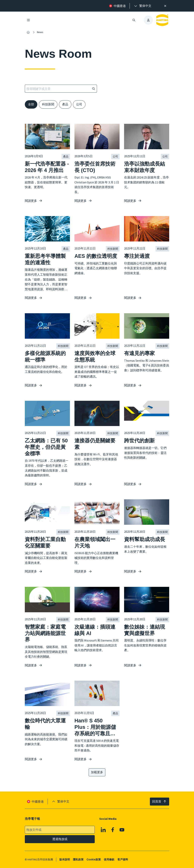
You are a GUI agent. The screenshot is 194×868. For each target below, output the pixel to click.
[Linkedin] (103, 830)
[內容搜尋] (28, 32)
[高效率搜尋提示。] (165, 6)
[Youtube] (122, 830)
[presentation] (142, 6)
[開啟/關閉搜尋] (134, 20)
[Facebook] (113, 830)
